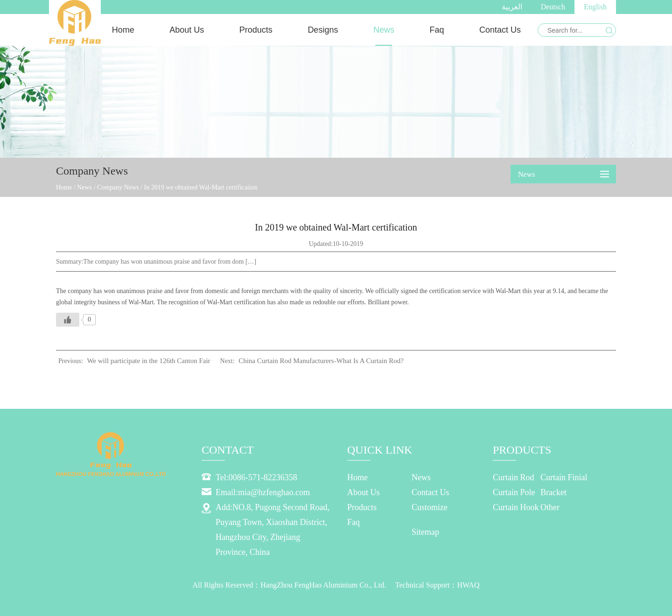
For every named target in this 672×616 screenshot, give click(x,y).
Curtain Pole (514, 492)
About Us (187, 30)
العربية (512, 7)
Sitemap (425, 532)
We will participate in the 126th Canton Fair (148, 361)
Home (123, 30)
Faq (437, 30)
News (384, 30)
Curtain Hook (516, 507)
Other (550, 507)
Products (256, 30)
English (595, 7)
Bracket (553, 492)
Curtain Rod (514, 477)
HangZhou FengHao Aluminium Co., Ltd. (323, 585)
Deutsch (553, 7)
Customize (430, 507)
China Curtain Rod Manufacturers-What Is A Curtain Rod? (321, 361)
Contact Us (500, 30)
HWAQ (468, 585)
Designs (323, 30)
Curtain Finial (564, 477)
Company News (118, 187)
